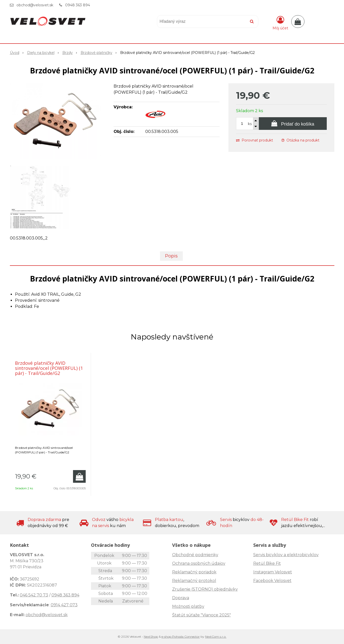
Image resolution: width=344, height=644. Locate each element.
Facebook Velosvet (272, 581)
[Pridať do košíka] (293, 124)
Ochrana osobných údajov (199, 563)
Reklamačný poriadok (194, 572)
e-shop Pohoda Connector (181, 637)
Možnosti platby (188, 606)
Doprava (181, 598)
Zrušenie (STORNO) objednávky (205, 589)
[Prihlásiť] (280, 23)
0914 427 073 (64, 605)
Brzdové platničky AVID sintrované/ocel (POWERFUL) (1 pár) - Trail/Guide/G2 (49, 368)
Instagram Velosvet (273, 572)
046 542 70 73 (34, 595)
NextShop (151, 637)
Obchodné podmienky (195, 555)
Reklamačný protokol (194, 581)
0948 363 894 (78, 5)
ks (250, 124)
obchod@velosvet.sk (35, 5)
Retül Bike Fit (267, 563)
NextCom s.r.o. (216, 637)
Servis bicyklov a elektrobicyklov (286, 555)
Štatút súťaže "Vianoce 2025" (202, 615)
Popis (171, 256)
